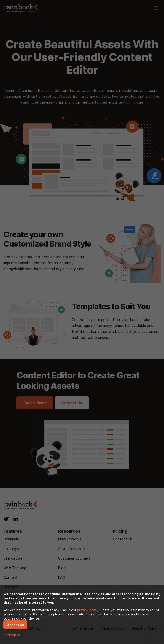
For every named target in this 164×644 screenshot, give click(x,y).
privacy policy (88, 610)
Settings (12, 635)
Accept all (15, 625)
